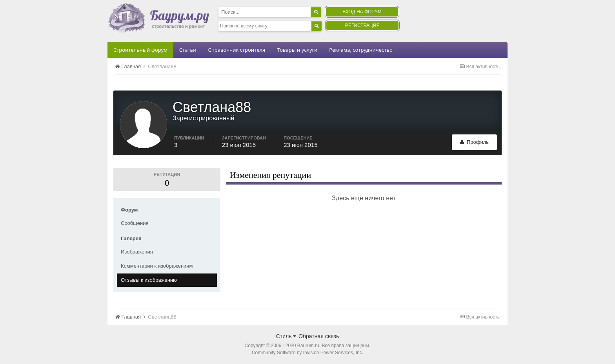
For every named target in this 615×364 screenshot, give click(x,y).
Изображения (137, 252)
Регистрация (362, 25)
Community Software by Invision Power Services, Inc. (307, 353)
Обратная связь (319, 336)
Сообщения (135, 223)
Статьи (188, 50)
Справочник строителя (237, 50)
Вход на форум (362, 12)
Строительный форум (140, 50)
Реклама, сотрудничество (361, 50)
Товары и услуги (297, 50)
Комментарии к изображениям (157, 266)
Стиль (286, 336)
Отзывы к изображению (149, 280)
